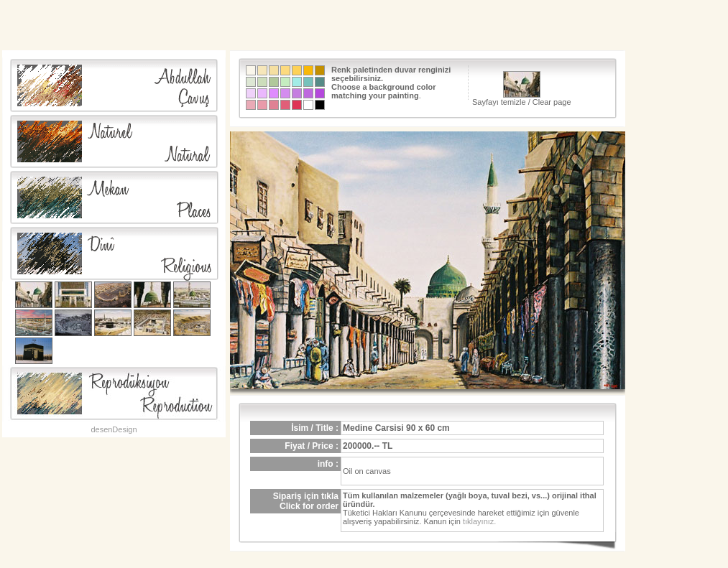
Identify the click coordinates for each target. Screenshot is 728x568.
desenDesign (114, 429)
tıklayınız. (479, 521)
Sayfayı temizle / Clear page (522, 89)
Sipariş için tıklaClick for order (306, 501)
